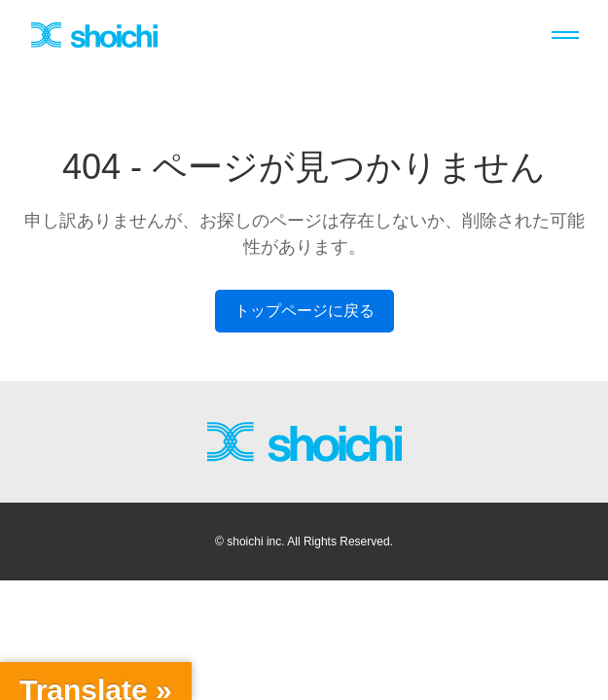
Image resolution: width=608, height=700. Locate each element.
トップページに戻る (304, 311)
